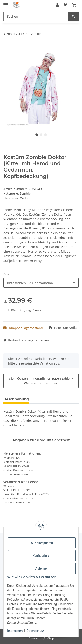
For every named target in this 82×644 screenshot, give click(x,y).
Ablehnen (42, 568)
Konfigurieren (42, 556)
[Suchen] (73, 16)
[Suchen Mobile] (36, 16)
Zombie (25, 193)
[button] (57, 5)
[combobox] (41, 283)
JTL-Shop (49, 638)
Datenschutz (35, 631)
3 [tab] (45, 135)
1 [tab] (37, 135)
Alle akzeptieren (42, 543)
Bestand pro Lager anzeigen (26, 340)
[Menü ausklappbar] (6, 3)
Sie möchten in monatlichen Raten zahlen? (41, 381)
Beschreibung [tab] (16, 399)
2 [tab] (41, 135)
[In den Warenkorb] (7, 48)
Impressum (15, 631)
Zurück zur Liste (17, 34)
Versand (39, 310)
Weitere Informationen (41, 383)
